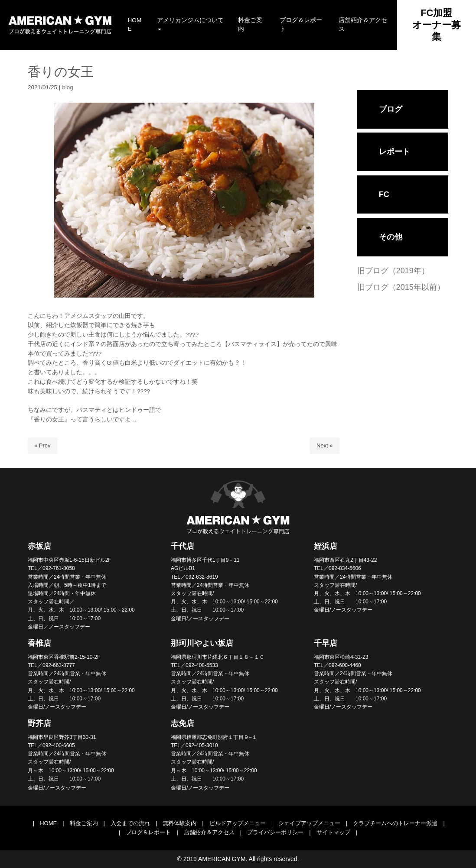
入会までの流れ (130, 823)
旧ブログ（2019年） (393, 271)
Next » (325, 445)
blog (68, 87)
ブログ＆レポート (148, 832)
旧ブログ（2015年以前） (401, 287)
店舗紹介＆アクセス (209, 832)
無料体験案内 (179, 823)
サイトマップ (333, 832)
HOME (48, 823)
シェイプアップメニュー (309, 823)
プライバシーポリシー (275, 832)
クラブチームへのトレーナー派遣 (395, 823)
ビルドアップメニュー (238, 823)
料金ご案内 (84, 823)
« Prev (42, 445)
